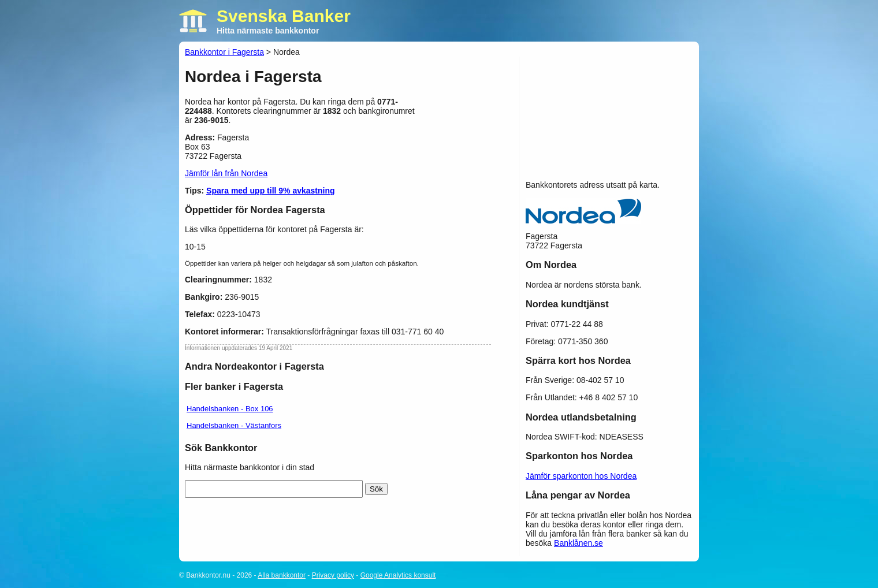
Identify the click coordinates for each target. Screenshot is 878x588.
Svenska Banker (284, 16)
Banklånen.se (578, 543)
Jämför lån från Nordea (226, 173)
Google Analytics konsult (398, 575)
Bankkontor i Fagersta (224, 52)
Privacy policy (333, 575)
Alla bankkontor (282, 575)
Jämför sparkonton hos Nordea (581, 476)
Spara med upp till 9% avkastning (271, 191)
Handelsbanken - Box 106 (230, 409)
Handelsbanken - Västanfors (234, 425)
